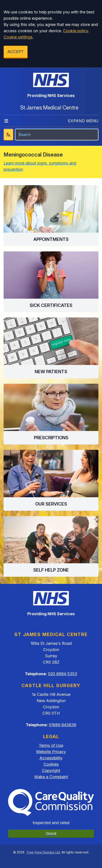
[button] (51, 216)
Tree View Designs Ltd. (43, 852)
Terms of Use (51, 745)
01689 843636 (63, 725)
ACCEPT (16, 52)
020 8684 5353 (63, 674)
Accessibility (51, 758)
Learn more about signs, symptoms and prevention (40, 166)
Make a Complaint (51, 777)
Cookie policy (76, 31)
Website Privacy (51, 752)
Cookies (51, 764)
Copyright (51, 770)
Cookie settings (18, 37)
